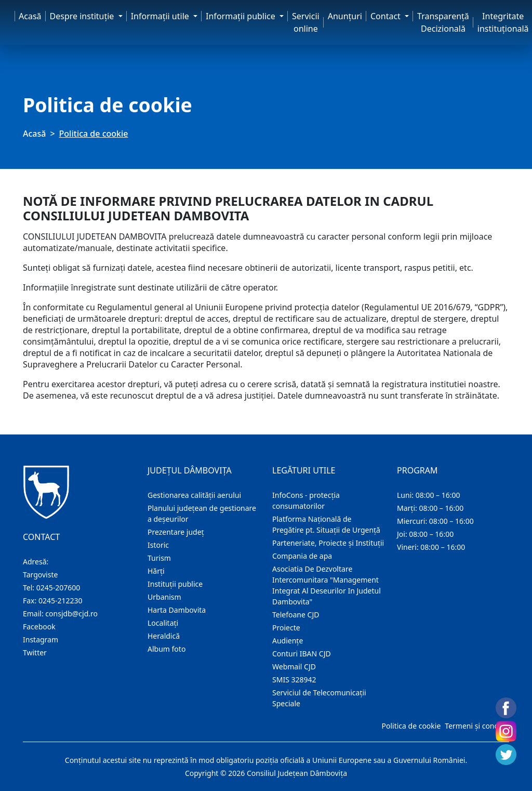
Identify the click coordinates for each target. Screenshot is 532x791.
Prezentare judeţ (176, 532)
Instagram (41, 640)
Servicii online (306, 22)
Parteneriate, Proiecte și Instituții (328, 543)
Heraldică (164, 636)
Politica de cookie (411, 726)
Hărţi (156, 571)
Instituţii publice (175, 584)
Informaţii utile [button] (161, 16)
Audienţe (288, 641)
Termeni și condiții (476, 726)
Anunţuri (345, 16)
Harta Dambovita (177, 610)
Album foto (167, 649)
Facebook (39, 627)
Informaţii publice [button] (242, 16)
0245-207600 (58, 588)
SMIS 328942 (294, 680)
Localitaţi (163, 623)
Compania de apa (302, 556)
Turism (159, 558)
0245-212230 (61, 601)
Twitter (35, 652)
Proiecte (286, 628)
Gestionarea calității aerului (194, 495)
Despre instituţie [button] (83, 16)
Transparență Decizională (443, 22)
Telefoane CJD (296, 615)
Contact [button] (387, 16)
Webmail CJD (294, 667)
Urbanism (164, 597)
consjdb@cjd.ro (71, 614)
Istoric (158, 545)
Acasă (30, 16)
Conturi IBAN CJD (302, 654)
